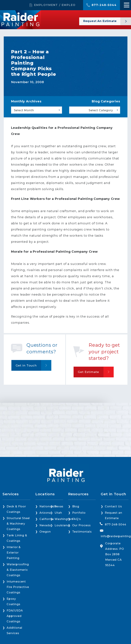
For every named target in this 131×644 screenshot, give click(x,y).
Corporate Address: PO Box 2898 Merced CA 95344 (115, 554)
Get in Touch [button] (26, 365)
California (47, 519)
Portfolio (79, 513)
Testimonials (82, 532)
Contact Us (113, 506)
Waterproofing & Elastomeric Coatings (18, 570)
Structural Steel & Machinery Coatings (18, 524)
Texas (59, 506)
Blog (76, 506)
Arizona (45, 513)
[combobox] (37, 110)
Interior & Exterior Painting (14, 553)
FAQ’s (77, 519)
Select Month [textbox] (24, 110)
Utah (58, 513)
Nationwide (48, 506)
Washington (64, 519)
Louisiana (62, 525)
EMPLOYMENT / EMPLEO (55, 5)
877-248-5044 (104, 5)
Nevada (45, 525)
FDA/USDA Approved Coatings (15, 616)
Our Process (81, 525)
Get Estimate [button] (88, 372)
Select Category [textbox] (101, 110)
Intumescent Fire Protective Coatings (18, 587)
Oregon (45, 532)
